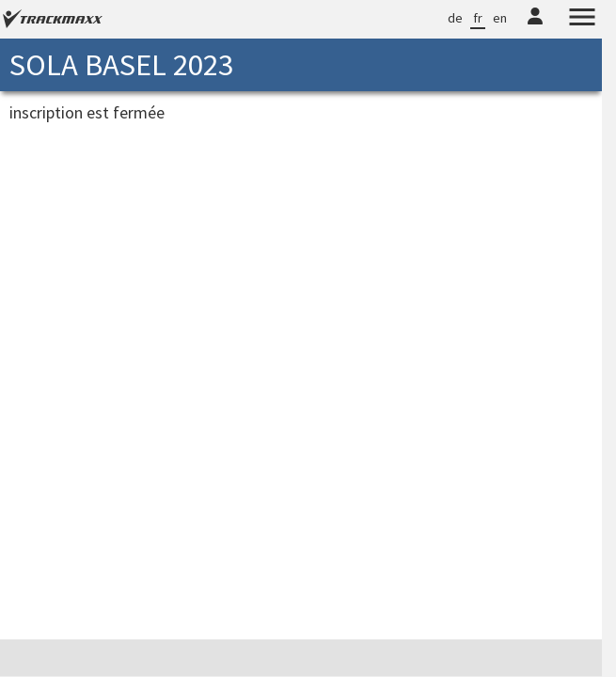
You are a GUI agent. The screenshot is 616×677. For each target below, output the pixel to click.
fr (478, 18)
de (455, 18)
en (500, 18)
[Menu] (582, 20)
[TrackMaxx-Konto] (535, 28)
